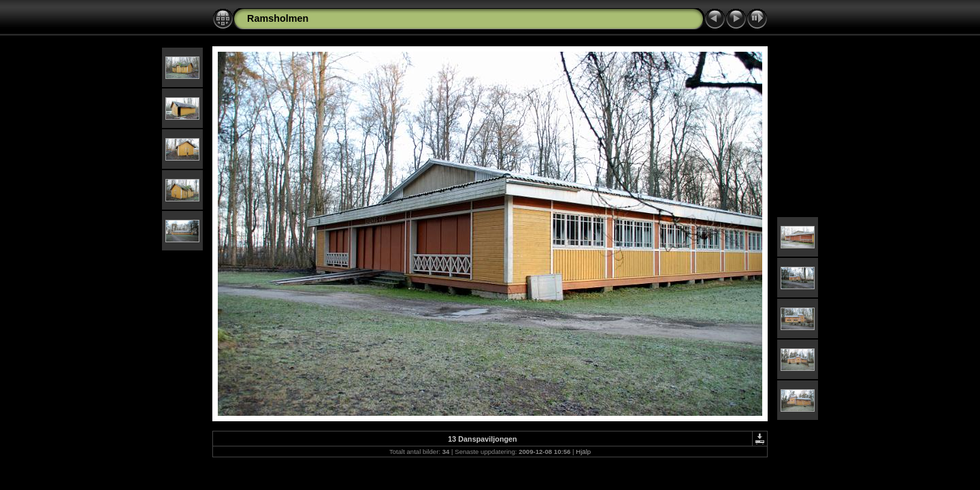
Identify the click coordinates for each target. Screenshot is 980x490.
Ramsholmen (278, 18)
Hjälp (583, 452)
